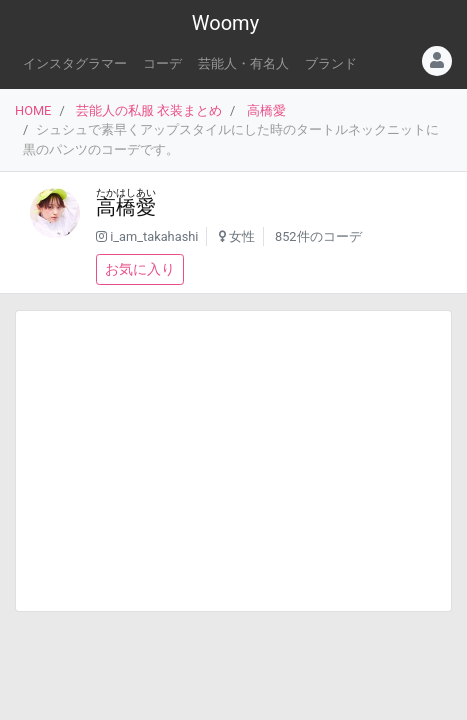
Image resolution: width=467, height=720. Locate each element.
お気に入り (140, 269)
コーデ (162, 63)
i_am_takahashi (154, 236)
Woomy (225, 23)
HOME (33, 110)
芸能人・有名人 (243, 63)
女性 (242, 236)
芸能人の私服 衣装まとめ (149, 110)
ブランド (331, 63)
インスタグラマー (75, 63)
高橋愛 (266, 110)
